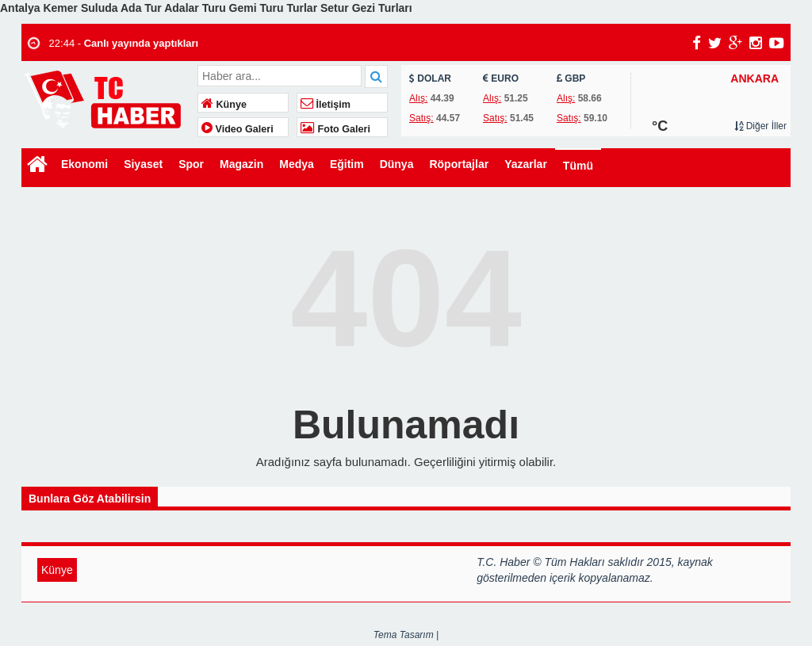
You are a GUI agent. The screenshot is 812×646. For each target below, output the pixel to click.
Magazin (241, 164)
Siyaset (143, 164)
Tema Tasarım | (406, 635)
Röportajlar (459, 164)
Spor (191, 164)
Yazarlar (526, 164)
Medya (297, 164)
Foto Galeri (335, 129)
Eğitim (347, 164)
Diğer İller (760, 126)
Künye (224, 105)
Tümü (578, 166)
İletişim (326, 105)
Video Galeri (237, 129)
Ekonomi (84, 164)
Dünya (397, 164)
